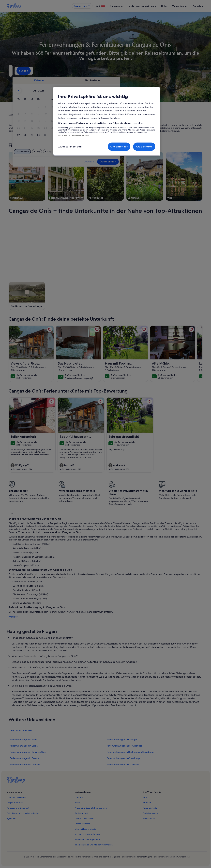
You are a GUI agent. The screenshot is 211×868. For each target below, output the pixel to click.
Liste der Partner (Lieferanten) (73, 135)
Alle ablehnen (119, 147)
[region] (107, 121)
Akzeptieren (144, 147)
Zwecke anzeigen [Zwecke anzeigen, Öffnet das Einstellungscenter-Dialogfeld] (70, 147)
